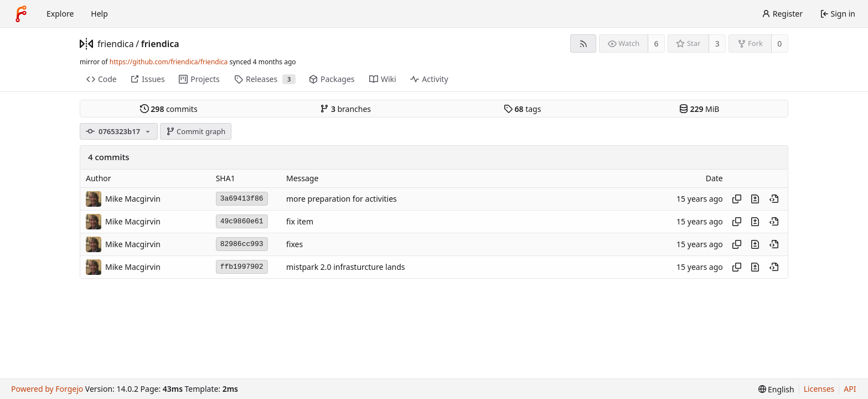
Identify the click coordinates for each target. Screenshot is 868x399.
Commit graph (196, 131)
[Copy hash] (737, 199)
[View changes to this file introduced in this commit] (755, 199)
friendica (116, 44)
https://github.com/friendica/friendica (169, 62)
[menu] (776, 389)
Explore (60, 14)
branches (345, 109)
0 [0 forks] (779, 44)
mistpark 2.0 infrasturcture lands (345, 267)
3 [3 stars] (717, 44)
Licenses (819, 389)
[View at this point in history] (774, 199)
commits (169, 109)
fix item (300, 221)
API (850, 389)
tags (522, 109)
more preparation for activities (342, 199)
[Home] (21, 14)
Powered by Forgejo (47, 389)
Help (99, 14)
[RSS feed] (583, 44)
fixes (294, 244)
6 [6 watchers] (657, 44)
